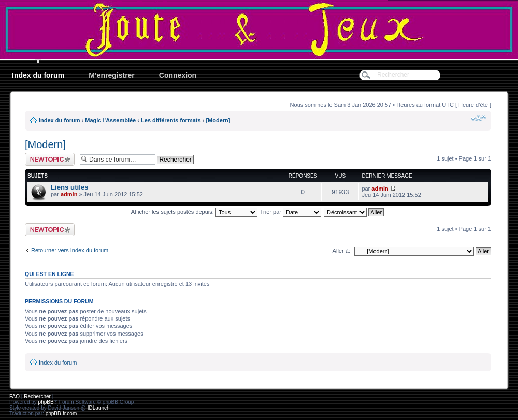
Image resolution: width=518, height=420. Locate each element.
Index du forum (38, 75)
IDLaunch (99, 408)
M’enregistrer (112, 75)
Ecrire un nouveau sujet (50, 159)
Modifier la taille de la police (478, 118)
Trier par (291, 212)
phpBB (46, 402)
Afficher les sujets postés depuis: (194, 212)
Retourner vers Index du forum (70, 250)
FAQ (15, 396)
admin (69, 194)
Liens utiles (70, 187)
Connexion (178, 75)
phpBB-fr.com (61, 414)
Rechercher (37, 396)
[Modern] (218, 120)
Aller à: (341, 251)
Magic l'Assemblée (110, 120)
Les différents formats (171, 120)
